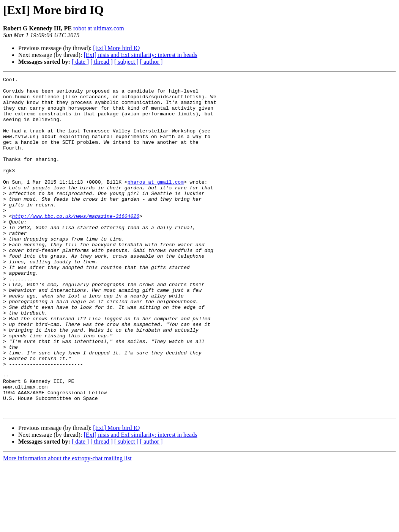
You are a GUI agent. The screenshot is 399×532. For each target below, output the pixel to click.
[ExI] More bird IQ (116, 48)
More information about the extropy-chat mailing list (67, 525)
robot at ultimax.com (99, 28)
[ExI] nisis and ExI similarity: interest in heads (140, 55)
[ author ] (151, 62)
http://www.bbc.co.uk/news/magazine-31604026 (75, 244)
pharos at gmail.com (156, 203)
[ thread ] (102, 62)
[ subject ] (126, 62)
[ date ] (80, 62)
